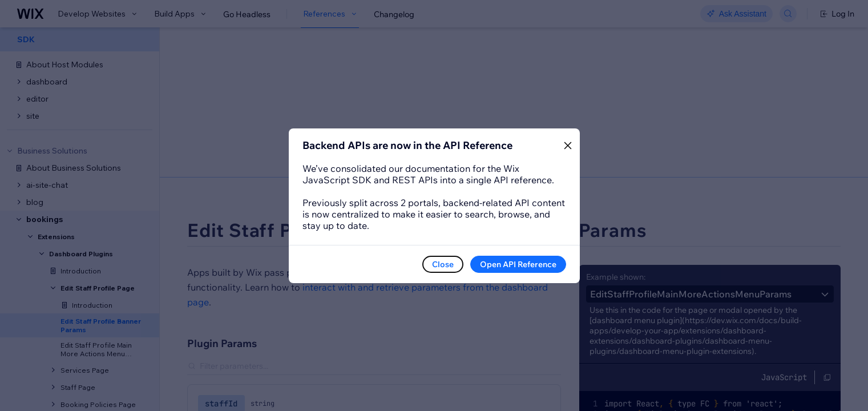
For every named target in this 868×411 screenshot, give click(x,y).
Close (443, 264)
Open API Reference (518, 264)
